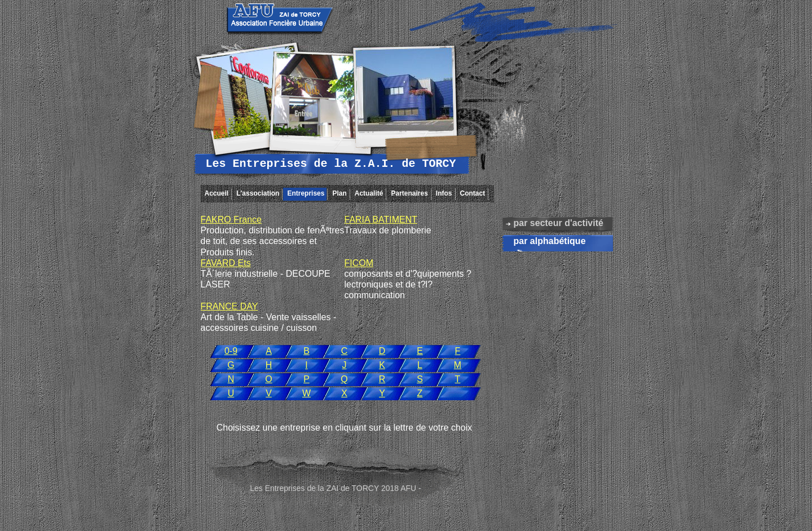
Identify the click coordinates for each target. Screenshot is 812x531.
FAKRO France (231, 220)
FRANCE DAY (230, 306)
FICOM (359, 263)
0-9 (231, 351)
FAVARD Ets (226, 263)
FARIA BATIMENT (381, 220)
